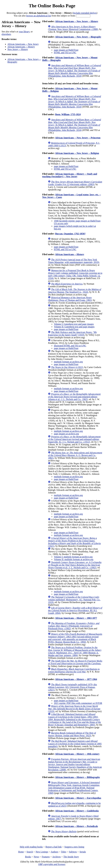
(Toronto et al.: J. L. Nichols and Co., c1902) (75, 565)
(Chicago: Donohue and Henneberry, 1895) (74, 719)
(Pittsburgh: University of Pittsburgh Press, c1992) (74, 626)
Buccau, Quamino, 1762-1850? (70, 234)
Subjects (73, 852)
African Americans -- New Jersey (23, 44)
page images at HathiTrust (66, 50)
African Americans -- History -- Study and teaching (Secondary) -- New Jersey (70, 175)
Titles (64, 852)
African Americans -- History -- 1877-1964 (76, 679)
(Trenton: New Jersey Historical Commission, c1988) (73, 28)
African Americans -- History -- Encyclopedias (78, 798)
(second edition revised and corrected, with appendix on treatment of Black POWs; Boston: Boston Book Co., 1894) (75, 638)
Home (21, 852)
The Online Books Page (52, 6)
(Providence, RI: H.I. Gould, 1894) (75, 610)
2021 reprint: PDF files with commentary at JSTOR (78, 703)
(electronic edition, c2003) (75, 183)
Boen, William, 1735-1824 (68, 114)
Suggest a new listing (74, 847)
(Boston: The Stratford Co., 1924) (74, 291)
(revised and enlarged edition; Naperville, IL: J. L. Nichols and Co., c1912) (74, 439)
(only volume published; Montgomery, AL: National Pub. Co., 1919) (74, 600)
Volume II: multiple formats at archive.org (74, 559)
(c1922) (67, 367)
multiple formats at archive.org (68, 362)
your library (24, 32)
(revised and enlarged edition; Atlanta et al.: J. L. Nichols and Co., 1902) (74, 397)
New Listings (42, 852)
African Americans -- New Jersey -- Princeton (78, 138)
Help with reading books (31, 847)
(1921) (74, 542)
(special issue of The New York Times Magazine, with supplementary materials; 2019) (74, 261)
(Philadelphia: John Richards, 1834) (74, 71)
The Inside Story (71, 857)
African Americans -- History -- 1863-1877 (76, 618)
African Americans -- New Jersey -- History (77, 21)
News (36, 857)
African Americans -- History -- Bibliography (77, 777)
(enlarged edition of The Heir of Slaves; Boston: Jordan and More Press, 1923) (72, 734)
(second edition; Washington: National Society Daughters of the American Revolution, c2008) (75, 764)
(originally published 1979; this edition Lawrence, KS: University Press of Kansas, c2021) (72, 687)
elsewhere (6, 34)
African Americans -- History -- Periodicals (76, 826)
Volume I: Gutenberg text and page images (74, 324)
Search (30, 852)
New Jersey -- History (18, 49)
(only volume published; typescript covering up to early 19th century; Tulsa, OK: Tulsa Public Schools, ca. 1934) (75, 274)
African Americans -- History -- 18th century (77, 754)
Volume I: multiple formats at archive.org (73, 557)
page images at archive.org (66, 434)
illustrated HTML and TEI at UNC (70, 346)
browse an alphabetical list (39, 16)
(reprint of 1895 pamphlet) (75, 744)
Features (46, 857)
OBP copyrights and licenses (52, 864)
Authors (55, 852)
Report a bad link (54, 847)
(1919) (72, 334)
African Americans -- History (21, 47)
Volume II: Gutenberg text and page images (74, 327)
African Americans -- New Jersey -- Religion (77, 153)
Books (28, 857)
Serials (83, 852)
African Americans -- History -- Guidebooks (77, 811)
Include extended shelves (85, 13)
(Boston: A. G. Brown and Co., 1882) (75, 455)
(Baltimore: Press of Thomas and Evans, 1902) (70, 299)
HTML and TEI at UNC (65, 53)
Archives (56, 857)
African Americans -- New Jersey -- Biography (78, 37)
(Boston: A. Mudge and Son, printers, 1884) (75, 651)
